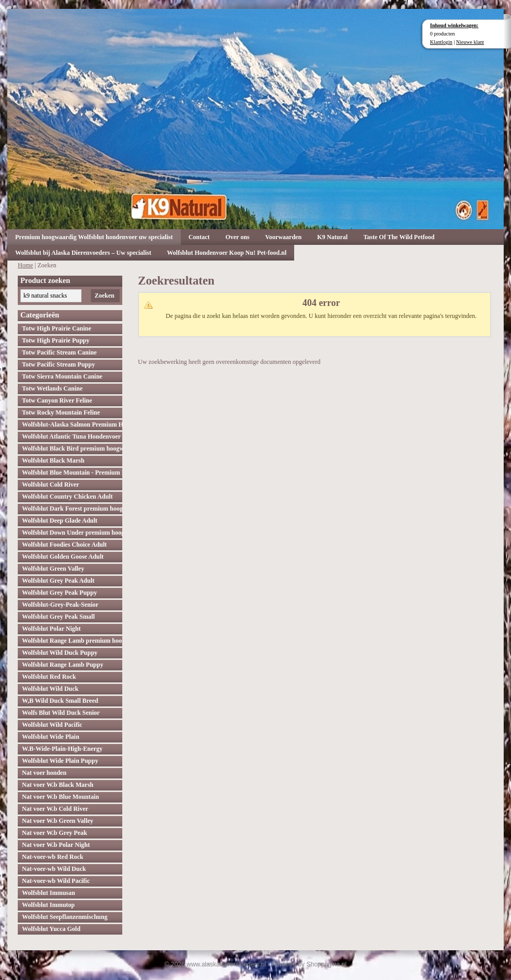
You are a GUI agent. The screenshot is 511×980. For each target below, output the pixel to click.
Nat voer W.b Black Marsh (58, 785)
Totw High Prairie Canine (57, 328)
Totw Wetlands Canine (52, 388)
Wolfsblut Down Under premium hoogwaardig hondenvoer (72, 533)
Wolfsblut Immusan (49, 893)
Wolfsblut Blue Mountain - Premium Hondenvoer (72, 473)
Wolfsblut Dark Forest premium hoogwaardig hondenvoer (72, 509)
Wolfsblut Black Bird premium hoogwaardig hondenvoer (72, 448)
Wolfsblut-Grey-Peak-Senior (60, 605)
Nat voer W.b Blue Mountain (60, 797)
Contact (199, 237)
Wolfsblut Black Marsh (53, 461)
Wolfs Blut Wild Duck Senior (61, 713)
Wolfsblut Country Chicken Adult (67, 497)
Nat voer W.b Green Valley (58, 821)
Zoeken (104, 296)
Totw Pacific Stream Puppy (59, 364)
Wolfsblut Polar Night (51, 629)
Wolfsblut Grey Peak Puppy (59, 593)
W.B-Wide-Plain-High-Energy (62, 749)
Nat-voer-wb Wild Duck (54, 869)
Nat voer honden (44, 773)
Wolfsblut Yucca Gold (51, 929)
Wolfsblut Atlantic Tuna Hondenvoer (71, 436)
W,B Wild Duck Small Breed (60, 701)
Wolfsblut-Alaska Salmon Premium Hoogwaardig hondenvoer (72, 424)
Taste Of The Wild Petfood (399, 237)
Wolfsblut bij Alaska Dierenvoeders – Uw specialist (83, 253)
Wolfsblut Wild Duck (50, 689)
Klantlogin (441, 42)
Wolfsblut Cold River (50, 485)
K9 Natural (332, 237)
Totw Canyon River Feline (57, 400)
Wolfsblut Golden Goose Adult (63, 557)
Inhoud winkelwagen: (454, 25)
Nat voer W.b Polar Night (56, 845)
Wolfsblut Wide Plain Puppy (60, 761)
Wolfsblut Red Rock (49, 677)
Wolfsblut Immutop (48, 905)
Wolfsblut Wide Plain (51, 737)
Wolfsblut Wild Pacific (52, 725)
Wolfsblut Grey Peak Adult (58, 581)
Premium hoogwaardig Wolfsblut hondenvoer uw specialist (94, 237)
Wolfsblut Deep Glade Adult (60, 521)
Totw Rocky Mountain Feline (61, 412)
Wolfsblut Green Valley (53, 569)
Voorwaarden (284, 237)
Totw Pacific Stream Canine (59, 352)
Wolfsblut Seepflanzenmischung (65, 917)
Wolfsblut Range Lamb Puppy (63, 665)
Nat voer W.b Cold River (55, 809)
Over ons (237, 237)
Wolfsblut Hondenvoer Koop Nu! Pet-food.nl (227, 253)
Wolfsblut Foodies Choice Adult (64, 545)
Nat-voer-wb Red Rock (53, 857)
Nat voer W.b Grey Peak (55, 833)
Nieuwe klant (470, 42)
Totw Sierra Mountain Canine (62, 376)
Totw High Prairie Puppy (56, 340)
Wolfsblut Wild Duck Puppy (60, 653)
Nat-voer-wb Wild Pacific (56, 881)
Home (25, 265)
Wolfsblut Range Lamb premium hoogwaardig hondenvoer (72, 641)
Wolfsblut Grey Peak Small (58, 617)
